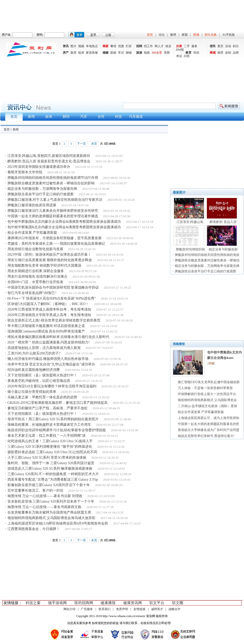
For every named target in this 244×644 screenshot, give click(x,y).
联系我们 (105, 609)
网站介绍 (69, 609)
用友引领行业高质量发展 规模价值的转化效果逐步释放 (50, 260)
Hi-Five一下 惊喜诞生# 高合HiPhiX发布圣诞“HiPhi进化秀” (52, 298)
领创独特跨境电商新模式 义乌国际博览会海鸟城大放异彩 (52, 518)
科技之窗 (33, 603)
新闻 (16, 129)
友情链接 (139, 609)
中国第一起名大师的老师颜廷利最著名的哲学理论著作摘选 (53, 216)
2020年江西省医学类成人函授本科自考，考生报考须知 (49, 309)
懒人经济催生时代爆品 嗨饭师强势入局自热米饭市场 (48, 359)
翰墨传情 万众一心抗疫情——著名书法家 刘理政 (45, 496)
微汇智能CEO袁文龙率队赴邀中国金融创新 (209, 382)
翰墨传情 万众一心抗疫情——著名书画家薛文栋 (45, 507)
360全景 (157, 53)
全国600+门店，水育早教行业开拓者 (35, 282)
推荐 (220, 53)
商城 (196, 35)
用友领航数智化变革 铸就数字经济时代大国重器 (45, 266)
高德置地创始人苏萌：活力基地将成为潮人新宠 (44, 348)
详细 (211, 363)
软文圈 (178, 603)
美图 (167, 53)
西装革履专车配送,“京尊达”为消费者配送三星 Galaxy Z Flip (53, 480)
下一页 (81, 144)
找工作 (148, 46)
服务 (194, 46)
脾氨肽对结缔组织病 (190, 249)
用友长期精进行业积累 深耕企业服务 (36, 271)
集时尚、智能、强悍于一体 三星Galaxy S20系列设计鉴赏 (51, 463)
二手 (187, 46)
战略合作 (175, 609)
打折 (129, 46)
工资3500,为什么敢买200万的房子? (34, 353)
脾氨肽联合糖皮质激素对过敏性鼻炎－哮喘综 (207, 260)
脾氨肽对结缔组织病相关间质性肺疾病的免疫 (207, 255)
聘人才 (159, 46)
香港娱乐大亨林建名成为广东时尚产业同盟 (209, 430)
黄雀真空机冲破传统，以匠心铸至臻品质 (39, 381)
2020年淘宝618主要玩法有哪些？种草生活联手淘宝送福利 (52, 386)
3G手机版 (229, 35)
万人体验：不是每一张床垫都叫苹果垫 (205, 388)
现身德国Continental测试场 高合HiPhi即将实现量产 (46, 331)
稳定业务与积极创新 (223, 249)
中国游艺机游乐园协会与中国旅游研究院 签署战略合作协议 (53, 287)
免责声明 (122, 609)
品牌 (236, 53)
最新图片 (179, 192)
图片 (73, 46)
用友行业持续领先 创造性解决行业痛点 (38, 276)
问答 (187, 56)
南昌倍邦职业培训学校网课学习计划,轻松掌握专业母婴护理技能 (57, 430)
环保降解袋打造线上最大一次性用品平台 (207, 394)
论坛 (162, 35)
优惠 (121, 46)
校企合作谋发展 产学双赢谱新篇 (32, 233)
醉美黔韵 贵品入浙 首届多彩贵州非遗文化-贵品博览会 (49, 161)
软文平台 (157, 603)
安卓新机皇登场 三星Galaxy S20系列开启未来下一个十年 (51, 501)
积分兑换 (211, 35)
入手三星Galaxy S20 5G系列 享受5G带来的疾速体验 (47, 458)
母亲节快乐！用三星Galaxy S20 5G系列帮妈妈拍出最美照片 (53, 419)
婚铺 (129, 53)
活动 (228, 46)
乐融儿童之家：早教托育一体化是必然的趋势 (42, 397)
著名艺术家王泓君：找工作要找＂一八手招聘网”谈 (47, 436)
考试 (179, 56)
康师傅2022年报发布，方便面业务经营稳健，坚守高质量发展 (55, 238)
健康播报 (108, 603)
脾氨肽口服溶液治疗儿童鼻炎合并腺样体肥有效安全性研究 (53, 211)
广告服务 (87, 609)
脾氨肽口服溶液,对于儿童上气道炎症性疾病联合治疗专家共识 (55, 200)
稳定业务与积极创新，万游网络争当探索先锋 (42, 189)
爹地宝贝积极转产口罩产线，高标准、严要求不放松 (48, 408)
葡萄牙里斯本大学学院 (25, 172)
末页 (94, 144)
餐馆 (113, 46)
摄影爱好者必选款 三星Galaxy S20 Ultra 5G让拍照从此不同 (52, 452)
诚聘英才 (157, 609)
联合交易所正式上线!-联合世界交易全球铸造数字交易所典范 (54, 320)
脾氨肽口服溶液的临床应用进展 (32, 205)
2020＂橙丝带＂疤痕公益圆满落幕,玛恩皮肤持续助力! (49, 342)
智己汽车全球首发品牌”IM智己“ (32, 293)
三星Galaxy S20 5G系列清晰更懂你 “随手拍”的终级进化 (50, 447)
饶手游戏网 (57, 603)
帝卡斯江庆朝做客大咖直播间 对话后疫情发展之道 (46, 326)
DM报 (180, 50)
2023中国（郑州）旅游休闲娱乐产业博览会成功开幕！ (49, 255)
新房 (73, 53)
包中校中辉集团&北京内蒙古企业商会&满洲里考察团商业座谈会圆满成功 (64, 222)
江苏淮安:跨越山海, (190, 222)
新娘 (113, 53)
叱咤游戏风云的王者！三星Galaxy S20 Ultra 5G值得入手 (50, 441)
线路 (147, 53)
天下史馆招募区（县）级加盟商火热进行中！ (42, 375)
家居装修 (92, 53)
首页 (150, 35)
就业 (168, 46)
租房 (81, 53)
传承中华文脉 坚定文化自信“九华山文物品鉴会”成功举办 (51, 364)
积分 (236, 46)
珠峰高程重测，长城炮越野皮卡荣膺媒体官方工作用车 (49, 425)
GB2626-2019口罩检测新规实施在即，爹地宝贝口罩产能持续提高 (58, 403)
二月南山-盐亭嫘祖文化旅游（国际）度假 (207, 406)
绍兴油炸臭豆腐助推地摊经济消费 (34, 370)
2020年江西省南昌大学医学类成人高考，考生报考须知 (49, 315)
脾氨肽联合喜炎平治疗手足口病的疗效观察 (41, 194)
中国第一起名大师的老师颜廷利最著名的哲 (209, 424)
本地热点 (92, 46)
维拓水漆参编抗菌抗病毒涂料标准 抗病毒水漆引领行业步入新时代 (59, 337)
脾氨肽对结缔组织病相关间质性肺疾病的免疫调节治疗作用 (53, 178)
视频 (81, 46)
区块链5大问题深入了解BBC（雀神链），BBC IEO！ (48, 304)
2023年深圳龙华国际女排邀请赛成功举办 (39, 167)
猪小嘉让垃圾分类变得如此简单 (32, 392)
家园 (185, 35)
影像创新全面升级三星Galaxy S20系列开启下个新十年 (49, 485)
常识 (121, 53)
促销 (228, 53)
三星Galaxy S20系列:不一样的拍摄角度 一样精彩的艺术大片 (53, 474)
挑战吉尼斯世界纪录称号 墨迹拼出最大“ (206, 436)
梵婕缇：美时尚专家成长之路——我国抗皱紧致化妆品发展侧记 (56, 244)
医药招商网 (84, 603)
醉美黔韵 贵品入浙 (223, 222)
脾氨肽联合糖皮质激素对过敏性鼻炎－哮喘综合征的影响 (51, 183)
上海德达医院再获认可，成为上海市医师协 (209, 418)
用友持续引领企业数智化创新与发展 (35, 249)
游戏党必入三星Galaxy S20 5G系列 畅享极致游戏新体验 (50, 469)
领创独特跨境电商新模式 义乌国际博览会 (207, 400)
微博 (173, 35)
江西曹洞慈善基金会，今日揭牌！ (34, 529)
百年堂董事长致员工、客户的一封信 (35, 490)
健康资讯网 (133, 603)
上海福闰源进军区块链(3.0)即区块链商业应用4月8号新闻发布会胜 (58, 523)
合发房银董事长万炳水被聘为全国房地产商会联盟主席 (49, 512)
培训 (196, 53)
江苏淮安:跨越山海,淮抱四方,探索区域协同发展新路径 (49, 156)
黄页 (220, 46)
